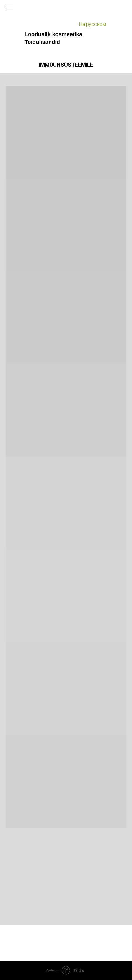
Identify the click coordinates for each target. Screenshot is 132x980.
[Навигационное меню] (9, 8)
